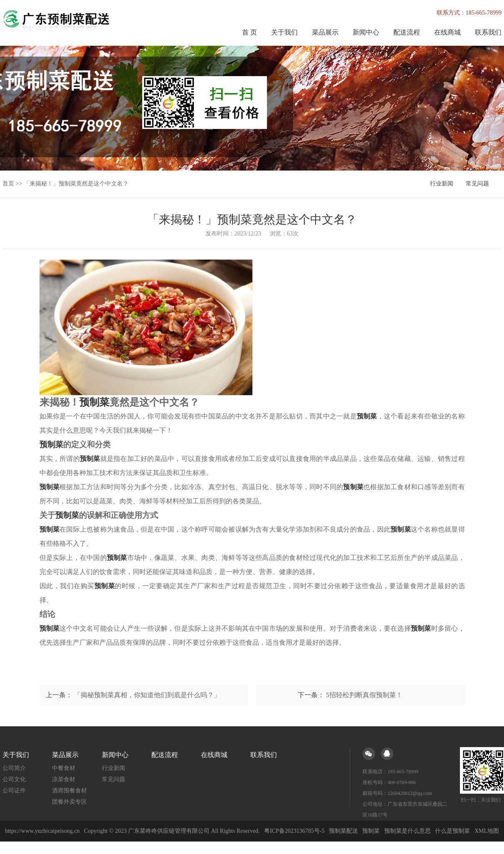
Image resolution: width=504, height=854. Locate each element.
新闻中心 (366, 32)
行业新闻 (442, 184)
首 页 (250, 32)
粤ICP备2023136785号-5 (294, 831)
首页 (8, 184)
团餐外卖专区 (69, 802)
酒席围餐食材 (69, 791)
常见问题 (477, 184)
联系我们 (488, 32)
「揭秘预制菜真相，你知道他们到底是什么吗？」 (147, 695)
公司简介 (14, 768)
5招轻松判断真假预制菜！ (364, 695)
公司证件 (14, 791)
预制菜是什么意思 (408, 831)
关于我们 (284, 32)
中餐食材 (64, 768)
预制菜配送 (343, 831)
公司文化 (14, 779)
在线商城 (447, 32)
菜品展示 (325, 32)
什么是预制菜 (452, 831)
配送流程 (407, 32)
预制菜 (371, 831)
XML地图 (487, 831)
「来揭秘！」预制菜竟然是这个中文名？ (76, 184)
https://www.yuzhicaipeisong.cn (43, 831)
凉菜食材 (64, 779)
